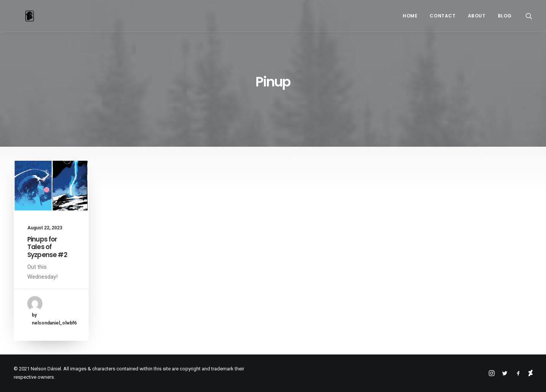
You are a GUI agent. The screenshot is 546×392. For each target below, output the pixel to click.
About (477, 16)
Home (410, 16)
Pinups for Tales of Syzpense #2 (47, 247)
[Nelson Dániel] (18, 16)
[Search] (529, 16)
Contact (442, 16)
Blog (505, 16)
